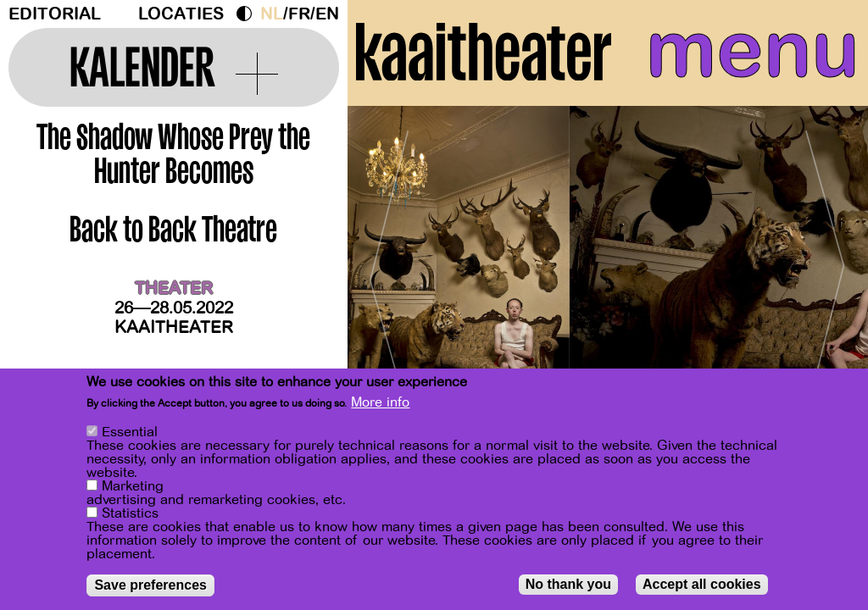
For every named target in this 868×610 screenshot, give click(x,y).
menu (752, 51)
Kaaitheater (174, 327)
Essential (130, 432)
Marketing (133, 486)
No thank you (568, 584)
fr (299, 14)
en (327, 14)
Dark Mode (248, 14)
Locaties (181, 14)
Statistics (130, 513)
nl (272, 14)
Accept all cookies (702, 584)
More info (380, 402)
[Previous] (390, 275)
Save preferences (150, 585)
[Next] (826, 275)
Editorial (55, 14)
